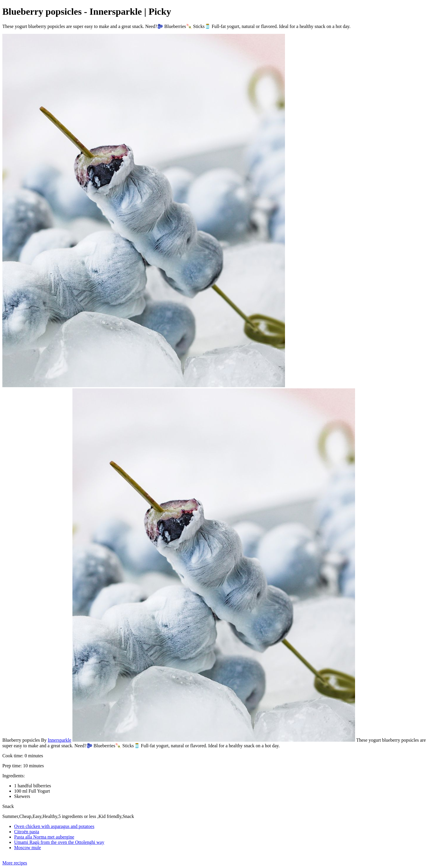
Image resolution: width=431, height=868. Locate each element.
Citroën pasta (27, 832)
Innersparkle (59, 740)
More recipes (15, 863)
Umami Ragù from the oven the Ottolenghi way (59, 842)
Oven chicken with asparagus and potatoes (54, 826)
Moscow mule (28, 848)
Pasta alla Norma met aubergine (44, 837)
